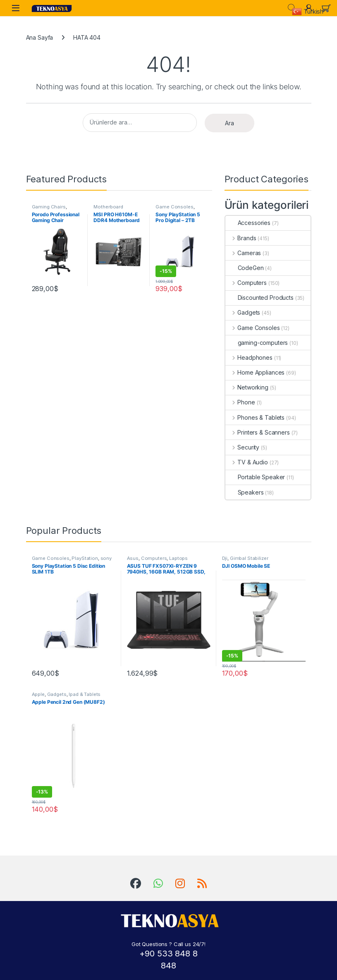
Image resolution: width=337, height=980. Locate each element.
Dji (225, 558)
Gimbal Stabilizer (249, 558)
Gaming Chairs (49, 207)
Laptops (178, 558)
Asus (133, 558)
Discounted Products (259, 298)
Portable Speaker (255, 477)
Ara (229, 123)
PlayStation (85, 558)
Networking (247, 387)
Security (243, 447)
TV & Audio (247, 462)
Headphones (249, 357)
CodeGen (245, 268)
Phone (240, 402)
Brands (241, 238)
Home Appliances (255, 372)
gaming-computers (257, 343)
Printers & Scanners (258, 432)
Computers (246, 283)
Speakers (245, 492)
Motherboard (108, 207)
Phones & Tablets (255, 417)
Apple (38, 694)
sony (106, 558)
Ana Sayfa (40, 37)
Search (292, 8)
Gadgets (243, 312)
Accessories (248, 223)
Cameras (243, 253)
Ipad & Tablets (85, 694)
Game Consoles (174, 207)
